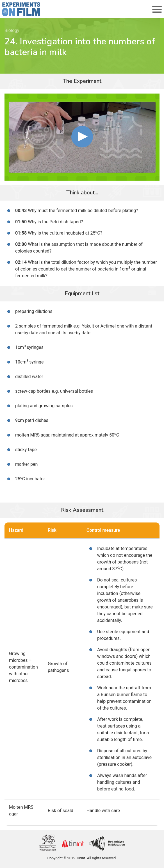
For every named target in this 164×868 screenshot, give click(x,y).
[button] (82, 137)
